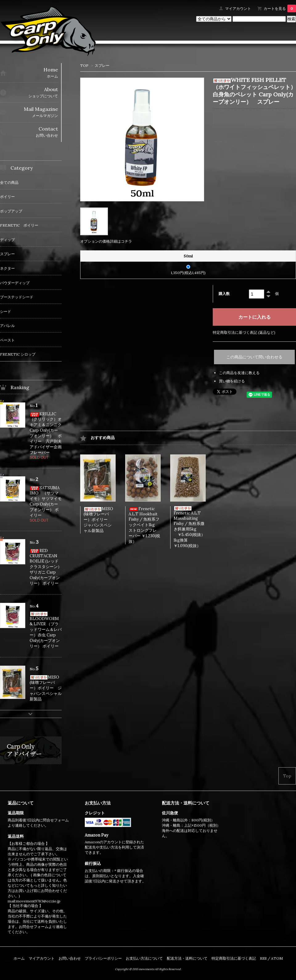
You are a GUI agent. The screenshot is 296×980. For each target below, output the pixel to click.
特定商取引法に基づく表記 (234, 958)
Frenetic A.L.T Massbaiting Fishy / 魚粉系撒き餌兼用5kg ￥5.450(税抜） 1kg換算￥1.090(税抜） (193, 527)
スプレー (102, 65)
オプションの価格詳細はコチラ (106, 241)
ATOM (277, 958)
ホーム (19, 958)
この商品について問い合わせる (254, 357)
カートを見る (280, 8)
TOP (84, 65)
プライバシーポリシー (103, 958)
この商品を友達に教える (239, 373)
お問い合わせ (70, 958)
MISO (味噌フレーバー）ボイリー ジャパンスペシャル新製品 (98, 520)
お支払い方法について (144, 958)
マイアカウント (238, 8)
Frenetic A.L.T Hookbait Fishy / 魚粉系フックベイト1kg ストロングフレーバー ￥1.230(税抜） (144, 525)
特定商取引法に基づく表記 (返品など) (244, 332)
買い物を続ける (232, 381)
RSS (263, 958)
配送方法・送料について (187, 958)
